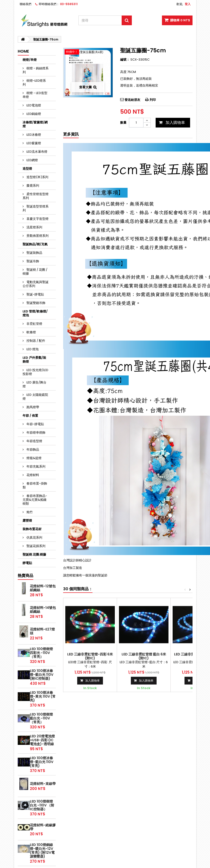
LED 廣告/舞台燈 (34, 384)
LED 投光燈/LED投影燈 (35, 372)
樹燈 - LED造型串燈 (35, 95)
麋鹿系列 (32, 186)
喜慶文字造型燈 (37, 219)
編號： (125, 60)
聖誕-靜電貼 (35, 294)
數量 (123, 123)
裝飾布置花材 (32, 529)
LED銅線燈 (33, 114)
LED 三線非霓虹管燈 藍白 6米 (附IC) (144, 656)
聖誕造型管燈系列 (36, 208)
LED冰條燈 (33, 135)
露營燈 (27, 521)
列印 (153, 100)
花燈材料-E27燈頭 (42, 631)
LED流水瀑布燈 (37, 152)
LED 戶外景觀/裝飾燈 (34, 360)
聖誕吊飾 (32, 261)
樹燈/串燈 (30, 60)
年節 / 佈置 (30, 416)
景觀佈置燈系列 (37, 236)
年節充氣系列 (36, 466)
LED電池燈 (33, 105)
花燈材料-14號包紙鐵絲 (43, 610)
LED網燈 (32, 160)
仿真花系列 (34, 538)
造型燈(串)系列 (37, 177)
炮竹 (29, 512)
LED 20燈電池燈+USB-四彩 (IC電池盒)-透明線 (42, 740)
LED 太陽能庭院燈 (35, 397)
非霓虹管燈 (34, 324)
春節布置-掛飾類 (35, 485)
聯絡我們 (25, 4)
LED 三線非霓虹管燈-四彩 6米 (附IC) (90, 656)
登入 (188, 4)
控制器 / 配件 (35, 341)
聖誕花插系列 (36, 546)
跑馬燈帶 (32, 407)
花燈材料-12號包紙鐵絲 (43, 588)
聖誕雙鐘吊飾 (36, 303)
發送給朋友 (132, 100)
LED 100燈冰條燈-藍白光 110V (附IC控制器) (42, 675)
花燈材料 (32, 475)
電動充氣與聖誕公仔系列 (36, 284)
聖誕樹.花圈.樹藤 (34, 554)
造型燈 (27, 169)
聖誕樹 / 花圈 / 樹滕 (35, 272)
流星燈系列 (34, 227)
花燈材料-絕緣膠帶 (43, 827)
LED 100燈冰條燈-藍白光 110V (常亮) (42, 762)
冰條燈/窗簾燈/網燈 (35, 124)
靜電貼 (27, 563)
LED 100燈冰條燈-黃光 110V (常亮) (43, 696)
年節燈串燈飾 (36, 433)
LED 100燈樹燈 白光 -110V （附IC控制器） (42, 805)
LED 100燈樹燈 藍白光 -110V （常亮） (41, 718)
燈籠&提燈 (34, 458)
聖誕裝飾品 (34, 253)
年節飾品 (32, 450)
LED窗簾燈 (33, 143)
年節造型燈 (34, 441)
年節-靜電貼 (35, 424)
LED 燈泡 (32, 349)
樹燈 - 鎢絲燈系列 (36, 70)
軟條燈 (31, 332)
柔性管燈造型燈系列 (36, 196)
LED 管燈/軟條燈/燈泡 (35, 313)
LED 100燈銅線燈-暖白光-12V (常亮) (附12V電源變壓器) (42, 851)
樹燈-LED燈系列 (34, 83)
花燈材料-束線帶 (43, 784)
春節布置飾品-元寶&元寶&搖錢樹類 (35, 500)
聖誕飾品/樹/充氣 (35, 244)
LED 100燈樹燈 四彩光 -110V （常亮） (41, 653)
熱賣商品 (25, 576)
